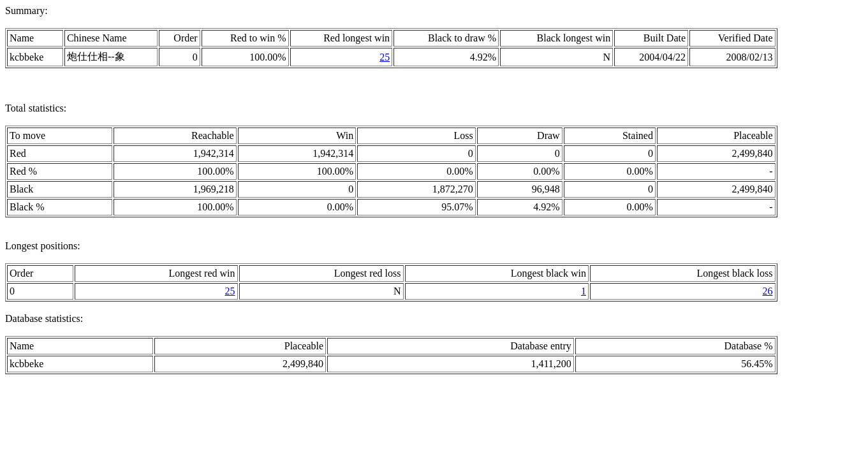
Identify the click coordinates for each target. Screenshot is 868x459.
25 (385, 57)
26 (768, 291)
